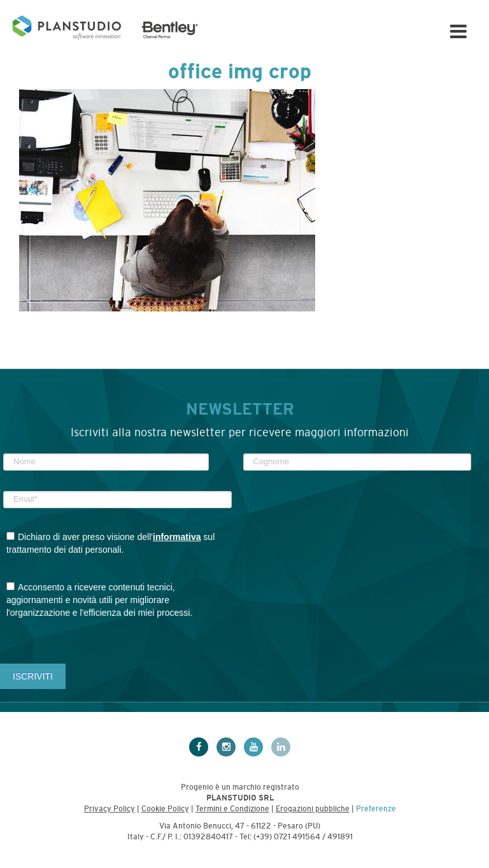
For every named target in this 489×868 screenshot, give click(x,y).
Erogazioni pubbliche (313, 809)
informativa (177, 537)
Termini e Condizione (232, 809)
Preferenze (376, 809)
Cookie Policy (165, 809)
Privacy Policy (110, 809)
